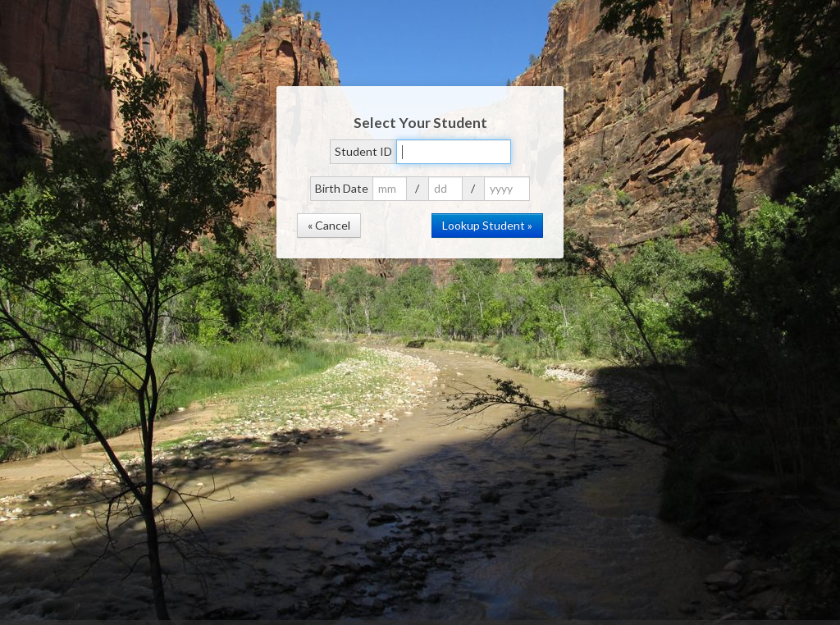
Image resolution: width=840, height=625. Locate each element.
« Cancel (329, 225)
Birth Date (342, 188)
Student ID (363, 151)
